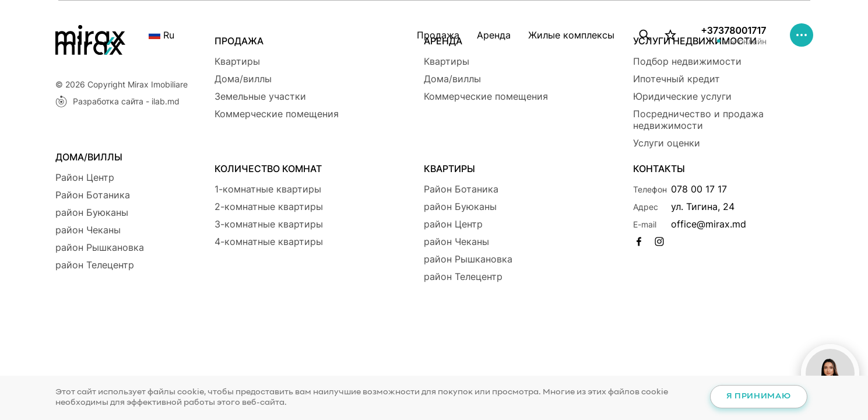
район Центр (453, 224)
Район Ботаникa (93, 195)
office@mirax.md (709, 224)
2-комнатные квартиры (269, 206)
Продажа (438, 35)
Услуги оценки (667, 143)
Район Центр (85, 177)
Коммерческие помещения (277, 114)
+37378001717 (733, 30)
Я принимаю (759, 396)
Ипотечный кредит (677, 79)
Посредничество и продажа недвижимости (698, 120)
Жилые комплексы (571, 35)
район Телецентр (95, 265)
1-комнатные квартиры (268, 189)
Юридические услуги (682, 96)
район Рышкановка (100, 247)
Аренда (494, 35)
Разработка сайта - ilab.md (117, 101)
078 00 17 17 (699, 189)
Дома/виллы (243, 79)
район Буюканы (92, 212)
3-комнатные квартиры (269, 224)
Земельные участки (260, 96)
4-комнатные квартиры (269, 242)
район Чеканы (88, 230)
